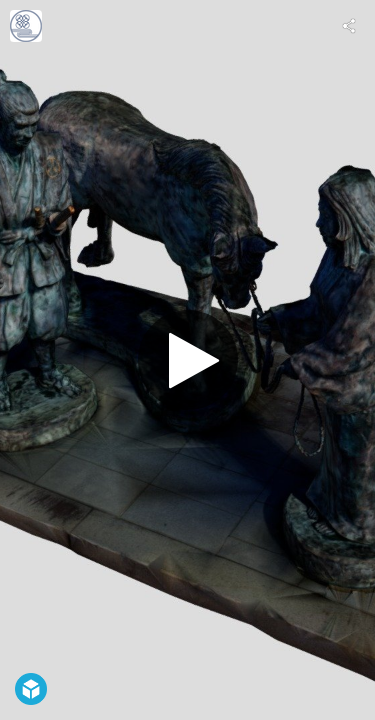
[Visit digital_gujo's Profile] (26, 26)
